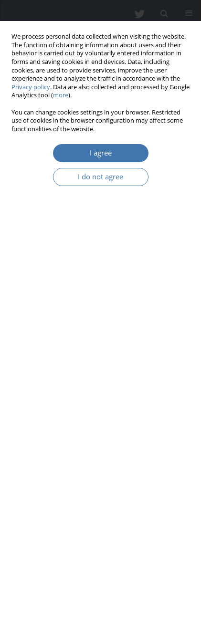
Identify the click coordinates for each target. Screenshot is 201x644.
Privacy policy (31, 87)
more (61, 95)
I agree (101, 153)
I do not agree (100, 177)
